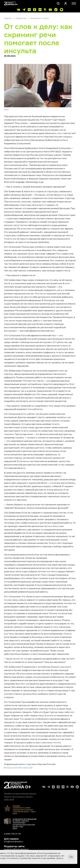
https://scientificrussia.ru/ (18, 768)
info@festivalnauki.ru (13, 841)
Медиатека (21, 18)
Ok (71, 857)
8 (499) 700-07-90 (12, 834)
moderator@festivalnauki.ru (16, 849)
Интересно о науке (40, 18)
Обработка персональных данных (20, 794)
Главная (8, 18)
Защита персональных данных (18, 797)
